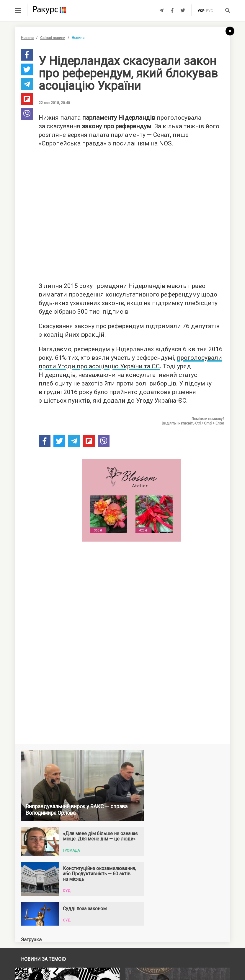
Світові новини (53, 38)
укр (201, 11)
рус (209, 11)
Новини (27, 38)
